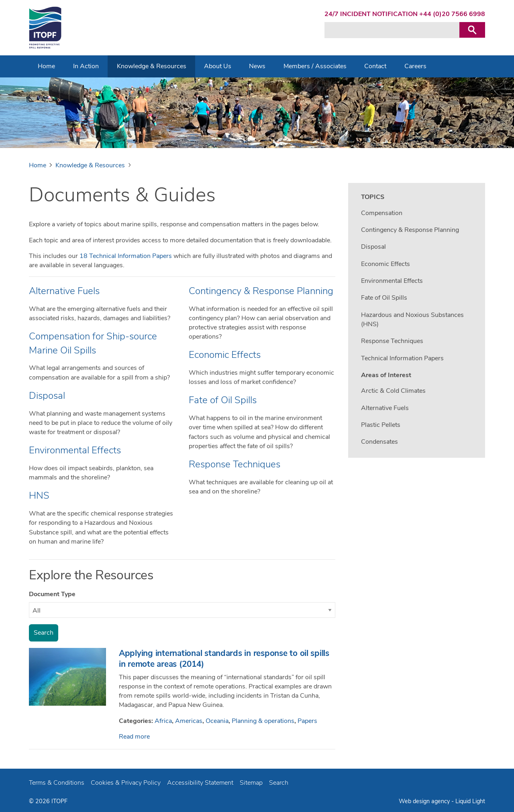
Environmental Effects (75, 450)
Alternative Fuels (64, 291)
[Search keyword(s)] (392, 30)
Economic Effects (225, 355)
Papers (307, 721)
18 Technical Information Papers (126, 256)
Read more (134, 737)
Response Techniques (235, 464)
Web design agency (425, 801)
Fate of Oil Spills (223, 400)
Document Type (52, 594)
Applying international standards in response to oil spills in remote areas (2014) (224, 659)
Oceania (217, 721)
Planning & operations (263, 721)
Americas (189, 721)
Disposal (47, 396)
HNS (39, 495)
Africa (163, 721)
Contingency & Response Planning (261, 291)
